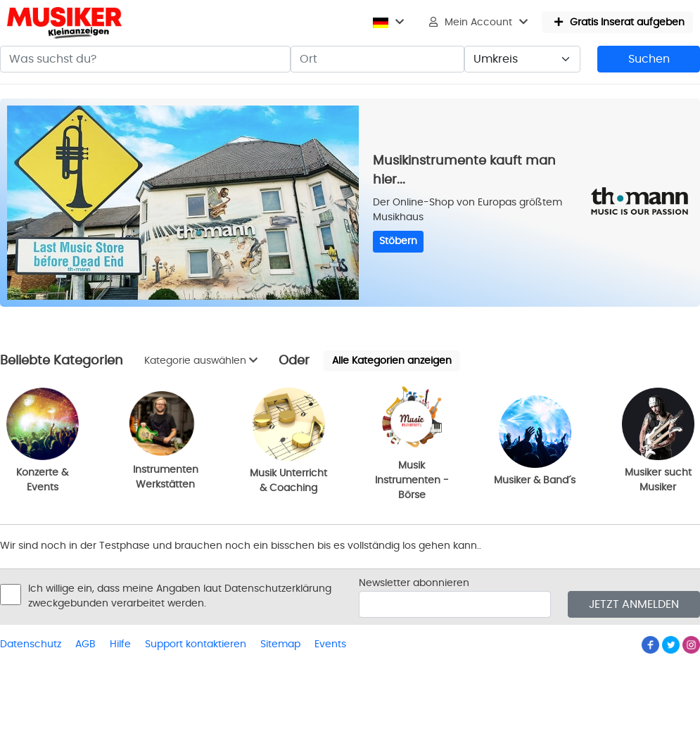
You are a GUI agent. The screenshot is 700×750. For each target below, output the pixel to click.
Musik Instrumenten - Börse (412, 440)
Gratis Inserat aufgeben (619, 22)
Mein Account (478, 22)
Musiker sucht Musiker (658, 440)
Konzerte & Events (43, 440)
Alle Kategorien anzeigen (392, 361)
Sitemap (280, 644)
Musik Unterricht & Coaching (288, 440)
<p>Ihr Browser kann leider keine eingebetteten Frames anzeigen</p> (70, 225)
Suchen (649, 59)
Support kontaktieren (196, 644)
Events (330, 644)
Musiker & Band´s (535, 440)
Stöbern (398, 241)
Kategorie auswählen (201, 361)
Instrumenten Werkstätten (166, 440)
